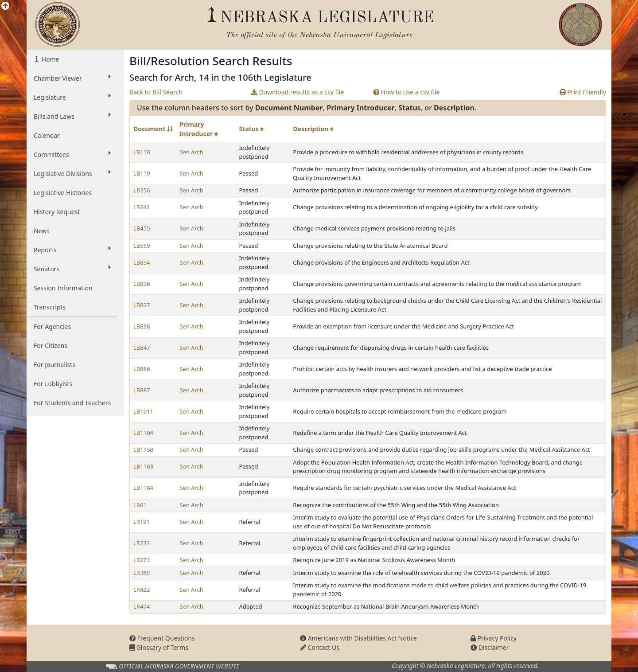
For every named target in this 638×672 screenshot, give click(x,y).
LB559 (142, 246)
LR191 (142, 522)
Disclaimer (490, 647)
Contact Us (320, 647)
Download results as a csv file (298, 92)
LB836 (142, 284)
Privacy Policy (494, 638)
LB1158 (143, 449)
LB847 (142, 348)
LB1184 (143, 488)
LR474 (142, 606)
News (42, 231)
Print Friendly (583, 92)
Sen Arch (191, 152)
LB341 (142, 207)
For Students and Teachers (72, 403)
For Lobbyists (53, 384)
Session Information (63, 288)
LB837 (142, 305)
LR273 (142, 560)
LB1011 (143, 411)
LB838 (142, 326)
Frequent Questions (162, 638)
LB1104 (143, 433)
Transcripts (50, 307)
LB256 (142, 190)
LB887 (142, 390)
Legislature (72, 97)
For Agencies (52, 326)
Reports (72, 250)
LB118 (142, 152)
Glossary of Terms (159, 647)
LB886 (142, 369)
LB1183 (143, 466)
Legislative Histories (63, 193)
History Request (57, 212)
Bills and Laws (72, 116)
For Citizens (51, 346)
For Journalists (54, 365)
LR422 (142, 590)
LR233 (142, 543)
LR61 (140, 505)
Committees (72, 154)
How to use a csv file (407, 92)
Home (49, 59)
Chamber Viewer (72, 78)
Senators (72, 269)
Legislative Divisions (72, 173)
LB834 (142, 262)
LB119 (142, 173)
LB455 (142, 228)
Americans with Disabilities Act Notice (358, 638)
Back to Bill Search (156, 92)
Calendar (47, 135)
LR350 (142, 573)
